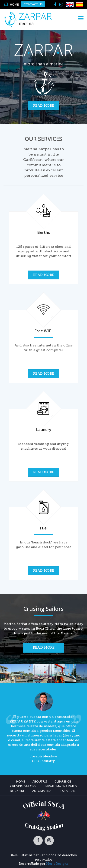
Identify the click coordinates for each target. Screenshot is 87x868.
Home (21, 781)
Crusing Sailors (23, 786)
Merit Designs (57, 864)
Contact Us (33, 4)
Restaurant (68, 791)
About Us (40, 781)
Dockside (17, 791)
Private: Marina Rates (60, 786)
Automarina (42, 791)
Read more (43, 106)
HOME (11, 4)
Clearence (63, 781)
